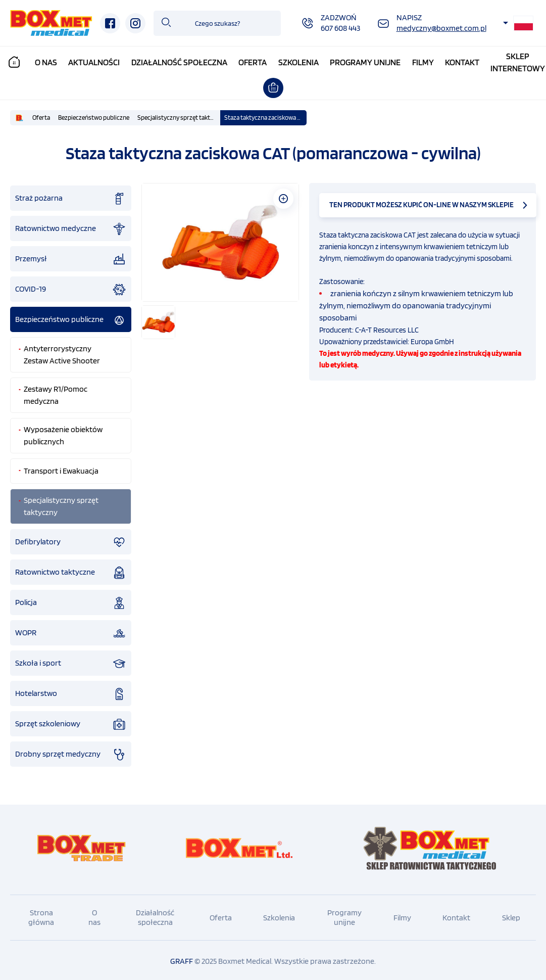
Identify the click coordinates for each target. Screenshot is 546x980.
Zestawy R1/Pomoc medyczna (56, 392)
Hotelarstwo (71, 691)
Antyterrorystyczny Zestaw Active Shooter (62, 352)
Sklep (511, 915)
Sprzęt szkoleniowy (71, 722)
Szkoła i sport (71, 661)
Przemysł (71, 257)
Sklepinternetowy (518, 62)
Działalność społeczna (179, 62)
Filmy (423, 62)
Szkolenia (299, 62)
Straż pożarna (71, 196)
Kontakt (462, 62)
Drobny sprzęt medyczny (71, 752)
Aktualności (94, 62)
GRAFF (182, 959)
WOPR (71, 631)
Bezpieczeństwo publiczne (94, 115)
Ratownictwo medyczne (71, 226)
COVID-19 (71, 287)
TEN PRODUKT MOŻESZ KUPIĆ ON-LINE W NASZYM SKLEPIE (421, 202)
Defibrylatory (71, 540)
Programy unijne (365, 62)
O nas (46, 62)
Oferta (253, 62)
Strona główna (41, 915)
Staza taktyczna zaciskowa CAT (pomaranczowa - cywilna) (266, 115)
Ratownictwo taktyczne (71, 570)
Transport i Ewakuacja (61, 468)
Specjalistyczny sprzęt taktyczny (179, 115)
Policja (71, 600)
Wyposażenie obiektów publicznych (63, 433)
